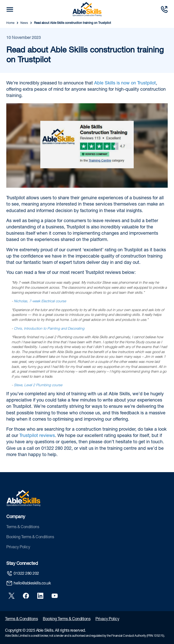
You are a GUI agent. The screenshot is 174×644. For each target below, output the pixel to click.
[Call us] (164, 9)
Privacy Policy (18, 548)
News (24, 23)
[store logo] (87, 9)
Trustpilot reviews (37, 436)
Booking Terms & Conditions (30, 537)
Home (10, 23)
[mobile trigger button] (10, 9)
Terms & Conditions (23, 527)
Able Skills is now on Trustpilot (125, 83)
